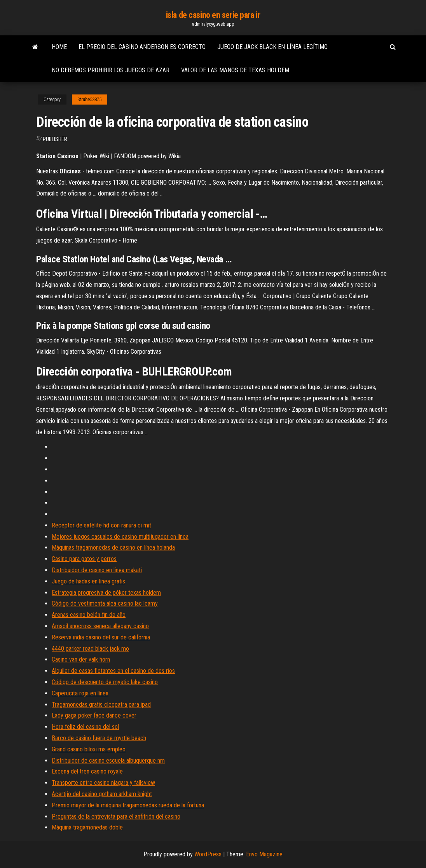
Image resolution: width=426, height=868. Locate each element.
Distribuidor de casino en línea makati (97, 570)
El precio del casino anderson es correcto (142, 47)
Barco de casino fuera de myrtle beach (99, 738)
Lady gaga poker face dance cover (94, 715)
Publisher (55, 139)
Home (59, 47)
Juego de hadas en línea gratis (88, 581)
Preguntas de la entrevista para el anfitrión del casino (116, 816)
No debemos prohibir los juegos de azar (111, 70)
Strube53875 (90, 100)
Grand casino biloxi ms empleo (89, 749)
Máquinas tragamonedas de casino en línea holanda (113, 548)
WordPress (208, 854)
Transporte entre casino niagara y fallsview (103, 783)
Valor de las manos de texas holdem (235, 70)
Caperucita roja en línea (80, 693)
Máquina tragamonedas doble (87, 827)
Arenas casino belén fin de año (89, 615)
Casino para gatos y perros (84, 559)
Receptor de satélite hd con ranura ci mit (101, 525)
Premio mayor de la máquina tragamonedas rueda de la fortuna (128, 805)
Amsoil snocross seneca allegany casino (100, 626)
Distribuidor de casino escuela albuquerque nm (108, 761)
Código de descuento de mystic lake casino (105, 682)
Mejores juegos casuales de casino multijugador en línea (120, 537)
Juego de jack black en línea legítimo (272, 47)
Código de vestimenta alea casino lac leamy (105, 603)
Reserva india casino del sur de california (101, 637)
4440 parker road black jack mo (90, 649)
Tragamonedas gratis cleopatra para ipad (101, 705)
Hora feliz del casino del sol (85, 727)
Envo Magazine (264, 854)
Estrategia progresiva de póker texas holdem (106, 593)
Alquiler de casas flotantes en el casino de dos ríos (113, 671)
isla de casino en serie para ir (213, 15)
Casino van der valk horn (81, 659)
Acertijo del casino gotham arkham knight (102, 794)
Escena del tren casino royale (87, 771)
